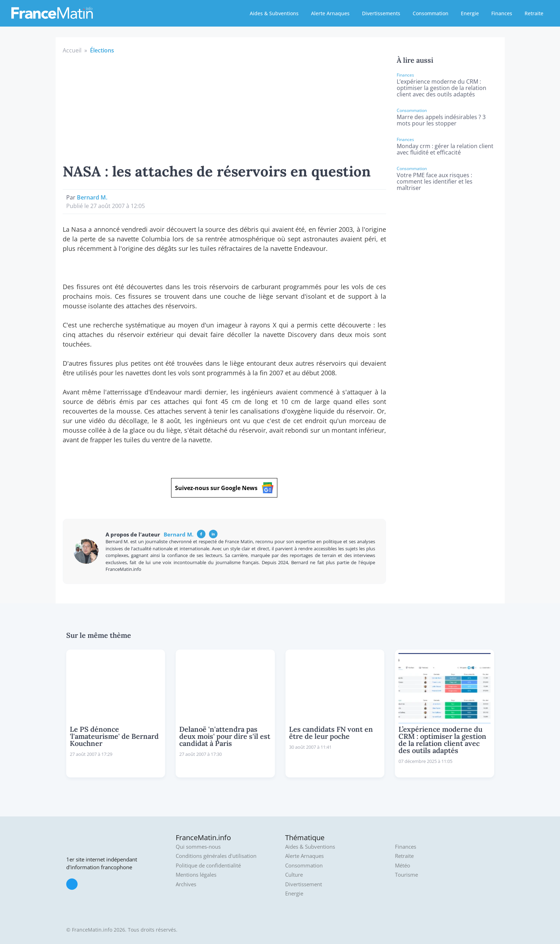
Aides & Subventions (274, 13)
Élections (102, 50)
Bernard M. (92, 197)
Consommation (431, 13)
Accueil (72, 50)
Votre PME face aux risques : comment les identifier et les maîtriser (435, 181)
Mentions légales (196, 875)
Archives (186, 884)
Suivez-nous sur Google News (224, 488)
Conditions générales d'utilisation (216, 856)
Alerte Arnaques (330, 13)
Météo (403, 866)
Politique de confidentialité (208, 866)
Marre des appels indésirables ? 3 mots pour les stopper (441, 120)
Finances (502, 13)
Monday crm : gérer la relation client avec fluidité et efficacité (445, 149)
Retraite (534, 13)
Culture (294, 875)
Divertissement (304, 884)
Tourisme (406, 875)
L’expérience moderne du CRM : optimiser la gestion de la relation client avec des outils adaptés (442, 88)
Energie (470, 13)
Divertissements (381, 13)
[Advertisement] (225, 108)
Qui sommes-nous (198, 847)
